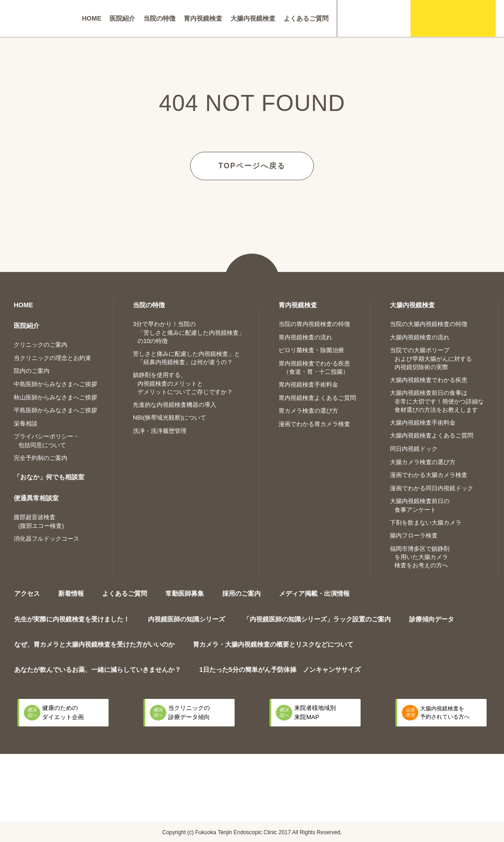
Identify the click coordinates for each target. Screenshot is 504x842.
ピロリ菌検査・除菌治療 (311, 350)
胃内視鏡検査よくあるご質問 (317, 397)
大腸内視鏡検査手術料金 (423, 422)
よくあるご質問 (306, 18)
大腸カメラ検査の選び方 (423, 462)
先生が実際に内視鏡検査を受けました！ (72, 619)
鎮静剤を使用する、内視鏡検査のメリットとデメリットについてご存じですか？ (183, 383)
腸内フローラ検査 (414, 535)
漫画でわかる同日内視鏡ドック (432, 488)
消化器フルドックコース (47, 538)
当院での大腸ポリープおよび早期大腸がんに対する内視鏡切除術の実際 (431, 358)
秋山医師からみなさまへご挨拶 (55, 397)
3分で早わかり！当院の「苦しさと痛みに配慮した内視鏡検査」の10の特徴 (189, 332)
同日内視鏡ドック (414, 448)
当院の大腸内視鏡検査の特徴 (429, 324)
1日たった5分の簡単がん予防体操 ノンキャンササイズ (280, 670)
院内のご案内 (32, 371)
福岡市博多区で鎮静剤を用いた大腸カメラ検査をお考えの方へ (420, 557)
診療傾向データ (432, 619)
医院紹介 (122, 18)
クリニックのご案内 (41, 345)
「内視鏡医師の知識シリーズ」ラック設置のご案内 (317, 619)
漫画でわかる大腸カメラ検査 (429, 474)
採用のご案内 (241, 593)
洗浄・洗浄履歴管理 (160, 430)
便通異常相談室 (36, 498)
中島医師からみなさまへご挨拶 (55, 384)
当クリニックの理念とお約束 (52, 357)
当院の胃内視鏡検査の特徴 (314, 324)
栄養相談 (26, 423)
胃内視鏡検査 (203, 18)
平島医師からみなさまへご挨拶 (55, 410)
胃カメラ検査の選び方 (308, 411)
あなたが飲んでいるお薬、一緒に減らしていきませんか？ (98, 670)
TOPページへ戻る (252, 165)
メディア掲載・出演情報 (314, 593)
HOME (92, 18)
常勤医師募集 (185, 593)
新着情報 (71, 593)
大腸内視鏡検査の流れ (420, 337)
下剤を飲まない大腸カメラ (426, 522)
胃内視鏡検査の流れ (305, 337)
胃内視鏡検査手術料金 (308, 385)
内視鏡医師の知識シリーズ (186, 619)
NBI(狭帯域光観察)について (170, 418)
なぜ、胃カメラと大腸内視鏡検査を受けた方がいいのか (94, 644)
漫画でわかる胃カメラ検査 (314, 424)
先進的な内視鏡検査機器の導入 (175, 404)
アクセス (27, 593)
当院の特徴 (159, 18)
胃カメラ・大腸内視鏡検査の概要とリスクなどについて (273, 644)
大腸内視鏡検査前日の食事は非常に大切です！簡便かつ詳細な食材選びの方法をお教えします (437, 401)
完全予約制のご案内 (41, 457)
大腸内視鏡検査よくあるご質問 (432, 435)
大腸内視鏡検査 (253, 18)
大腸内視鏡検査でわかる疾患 (429, 379)
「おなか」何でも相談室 (49, 477)
